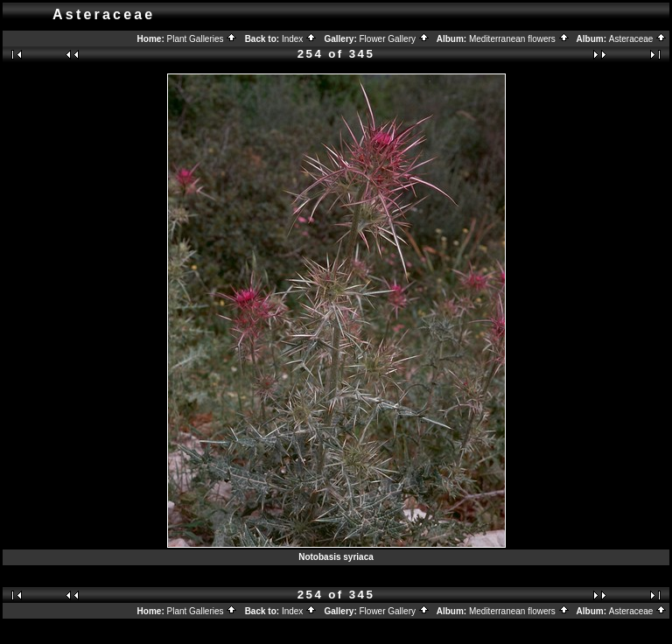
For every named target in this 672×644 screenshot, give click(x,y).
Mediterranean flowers (519, 39)
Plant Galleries (203, 39)
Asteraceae (638, 39)
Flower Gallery (395, 39)
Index (299, 39)
